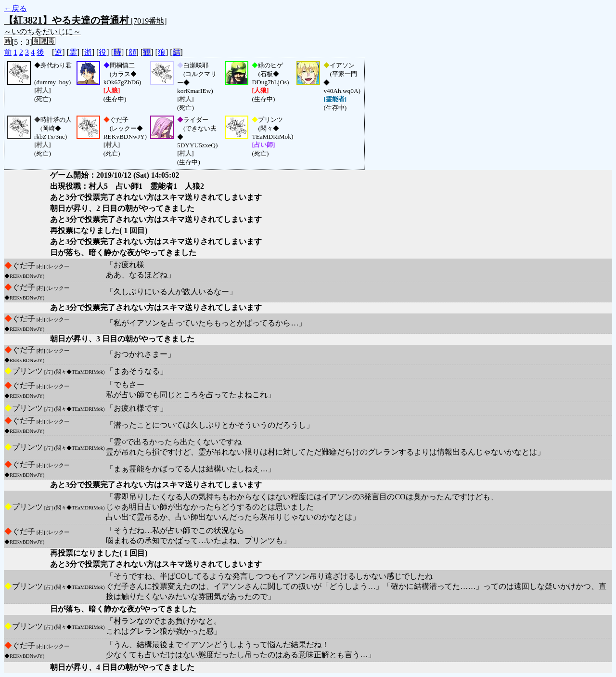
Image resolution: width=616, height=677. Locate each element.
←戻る (15, 8)
